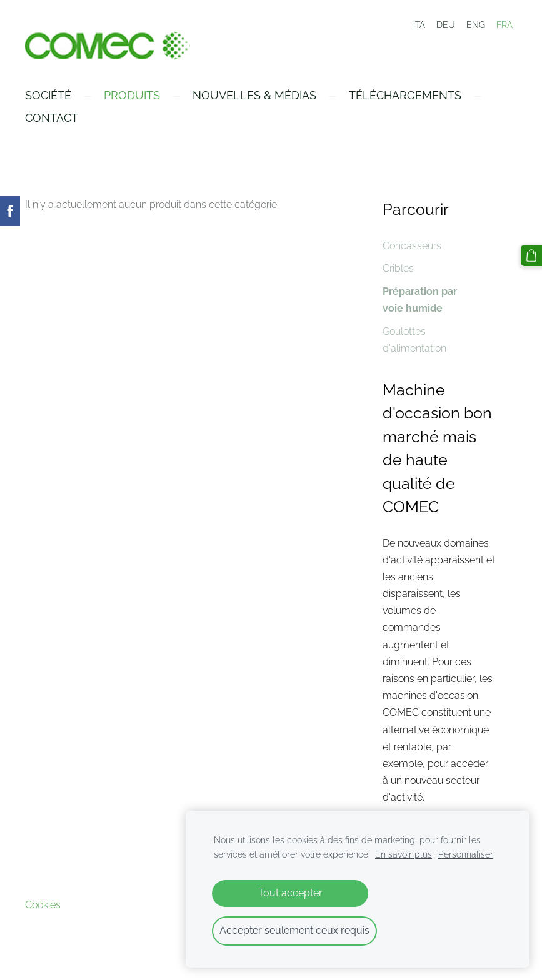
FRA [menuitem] (504, 25)
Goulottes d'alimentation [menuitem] (414, 340)
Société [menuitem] (48, 95)
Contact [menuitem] (52, 118)
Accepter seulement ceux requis (294, 930)
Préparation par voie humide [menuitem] (420, 300)
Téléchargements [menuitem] (405, 95)
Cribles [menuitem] (398, 268)
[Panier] (531, 255)
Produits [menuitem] (132, 95)
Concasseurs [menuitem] (412, 246)
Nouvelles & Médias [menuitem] (254, 95)
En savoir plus (404, 854)
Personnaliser (466, 854)
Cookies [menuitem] (43, 905)
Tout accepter (290, 893)
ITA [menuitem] (419, 25)
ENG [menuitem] (476, 25)
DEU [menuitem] (446, 25)
